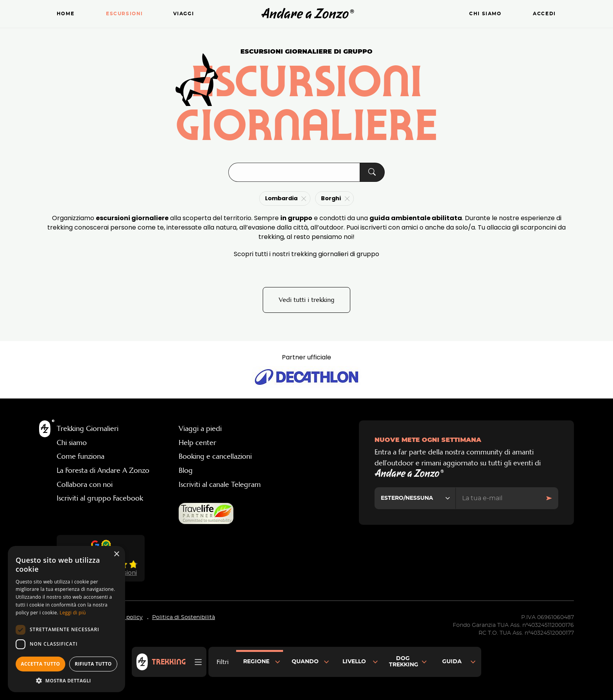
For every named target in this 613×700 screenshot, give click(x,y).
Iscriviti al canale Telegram (220, 485)
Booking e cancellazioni (215, 456)
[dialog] (66, 619)
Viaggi (184, 14)
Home (65, 14)
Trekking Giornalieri (88, 429)
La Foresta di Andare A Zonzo (103, 470)
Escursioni (125, 14)
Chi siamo (485, 14)
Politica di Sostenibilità (184, 617)
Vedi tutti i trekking (306, 300)
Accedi (544, 14)
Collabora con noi (85, 485)
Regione (256, 662)
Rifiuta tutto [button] (93, 664)
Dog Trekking (404, 662)
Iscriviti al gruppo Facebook (100, 498)
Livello (354, 662)
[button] (66, 680)
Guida (452, 662)
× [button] (116, 554)
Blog (186, 470)
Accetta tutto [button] (40, 664)
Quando (305, 662)
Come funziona (81, 456)
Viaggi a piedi (200, 429)
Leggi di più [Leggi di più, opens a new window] (73, 613)
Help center (197, 443)
